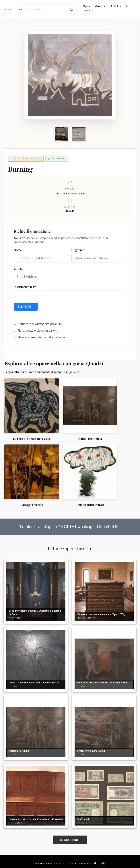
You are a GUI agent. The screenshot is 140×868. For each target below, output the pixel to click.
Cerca (23, 9)
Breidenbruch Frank (26, 159)
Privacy (85, 864)
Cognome (78, 250)
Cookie (71, 864)
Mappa (40, 864)
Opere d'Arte (86, 8)
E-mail (18, 268)
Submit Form (26, 307)
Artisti (130, 6)
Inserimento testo (25, 287)
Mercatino (101, 6)
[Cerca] (71, 9)
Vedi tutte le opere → (70, 840)
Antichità (116, 6)
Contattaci (55, 864)
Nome (18, 250)
